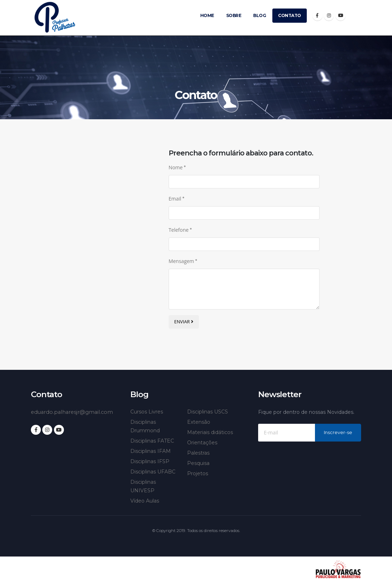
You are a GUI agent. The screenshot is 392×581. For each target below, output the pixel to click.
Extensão (199, 422)
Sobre (234, 15)
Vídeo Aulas (145, 501)
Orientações (202, 443)
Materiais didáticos (210, 432)
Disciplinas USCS (208, 412)
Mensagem (183, 261)
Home (207, 15)
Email (176, 199)
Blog (260, 15)
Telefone (180, 230)
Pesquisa (198, 463)
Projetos (198, 473)
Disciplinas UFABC (153, 472)
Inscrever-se (338, 432)
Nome (177, 167)
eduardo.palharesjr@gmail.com (74, 412)
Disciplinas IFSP (150, 461)
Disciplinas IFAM (151, 451)
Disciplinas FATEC (152, 441)
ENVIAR (184, 322)
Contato (290, 15)
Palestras (198, 453)
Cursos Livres (147, 412)
